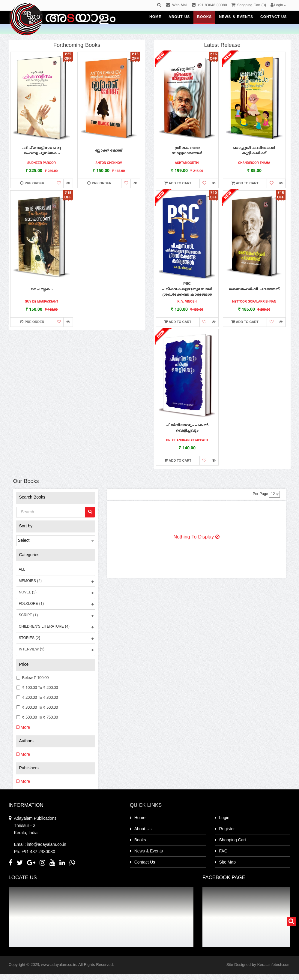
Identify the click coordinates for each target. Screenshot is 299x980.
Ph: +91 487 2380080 (35, 852)
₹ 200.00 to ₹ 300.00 (37, 698)
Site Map (227, 862)
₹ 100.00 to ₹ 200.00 (37, 688)
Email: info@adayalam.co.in (40, 845)
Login (224, 818)
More (23, 728)
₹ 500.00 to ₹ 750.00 (37, 718)
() (249, 6)
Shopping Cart (233, 840)
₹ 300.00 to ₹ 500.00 (37, 708)
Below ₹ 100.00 (32, 678)
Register (227, 829)
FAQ (223, 851)
